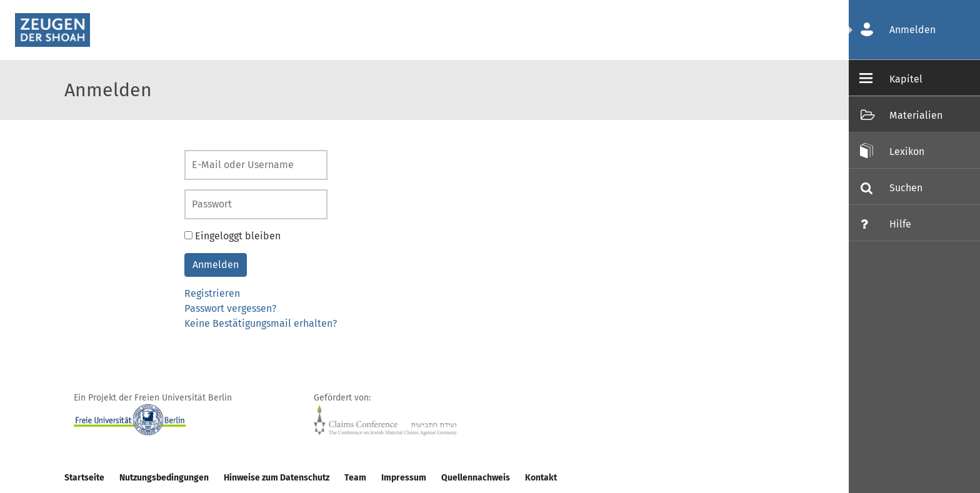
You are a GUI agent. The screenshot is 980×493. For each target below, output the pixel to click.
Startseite (84, 478)
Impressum (404, 478)
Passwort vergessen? (230, 308)
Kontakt (541, 478)
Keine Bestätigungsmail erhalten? (261, 323)
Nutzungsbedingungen (164, 478)
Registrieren (212, 293)
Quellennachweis (476, 478)
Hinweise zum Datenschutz (277, 478)
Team (355, 478)
